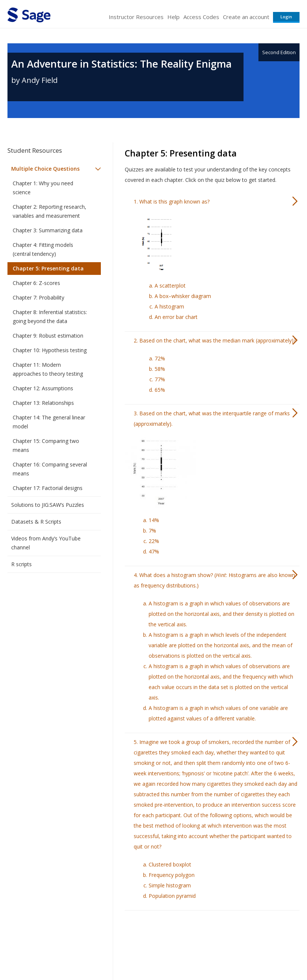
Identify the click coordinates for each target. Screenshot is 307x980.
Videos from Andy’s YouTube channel (46, 543)
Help (173, 17)
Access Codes (201, 17)
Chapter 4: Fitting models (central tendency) (43, 249)
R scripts (21, 564)
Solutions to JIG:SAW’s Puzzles (48, 505)
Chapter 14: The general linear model (49, 422)
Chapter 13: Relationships (43, 403)
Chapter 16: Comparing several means (50, 469)
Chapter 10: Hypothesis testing (50, 350)
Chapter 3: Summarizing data (48, 230)
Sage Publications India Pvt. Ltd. (116, 934)
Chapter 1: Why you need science (43, 188)
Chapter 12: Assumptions (43, 388)
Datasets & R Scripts (36, 522)
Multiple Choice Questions (45, 169)
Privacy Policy (250, 952)
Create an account (246, 17)
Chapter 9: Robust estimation (48, 336)
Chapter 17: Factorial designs (48, 488)
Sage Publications (50, 934)
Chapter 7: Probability (38, 297)
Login (286, 17)
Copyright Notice (209, 952)
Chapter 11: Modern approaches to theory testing (48, 369)
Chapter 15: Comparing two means (46, 445)
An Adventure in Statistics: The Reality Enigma (121, 64)
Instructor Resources (136, 17)
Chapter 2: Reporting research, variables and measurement (49, 211)
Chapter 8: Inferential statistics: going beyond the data (50, 317)
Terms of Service (163, 952)
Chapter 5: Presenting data (48, 268)
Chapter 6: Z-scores (36, 283)
